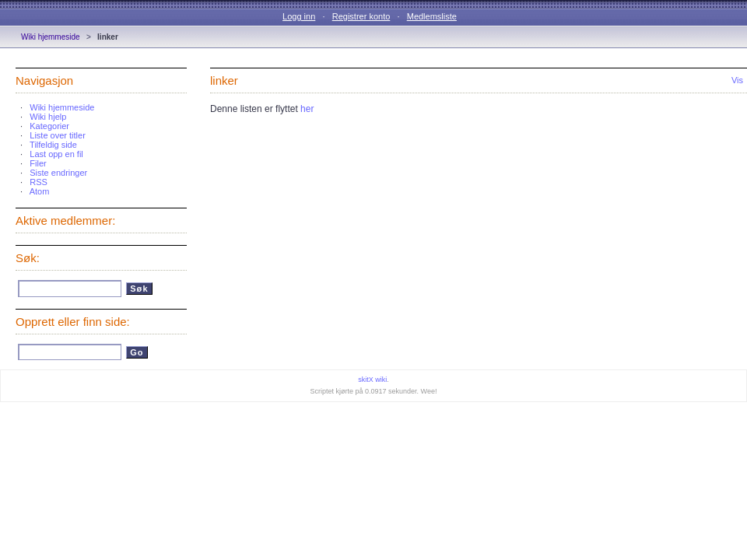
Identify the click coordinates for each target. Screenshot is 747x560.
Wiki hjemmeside (51, 37)
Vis (737, 80)
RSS (39, 182)
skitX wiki (372, 380)
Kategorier (49, 126)
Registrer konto (361, 16)
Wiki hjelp (48, 117)
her (307, 109)
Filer (38, 163)
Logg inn (299, 16)
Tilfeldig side (53, 145)
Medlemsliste (432, 16)
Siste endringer (58, 173)
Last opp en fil (56, 154)
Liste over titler (58, 135)
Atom (40, 191)
